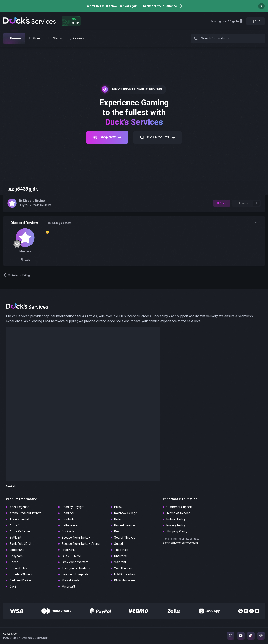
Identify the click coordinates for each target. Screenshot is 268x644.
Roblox (119, 519)
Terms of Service (178, 513)
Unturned (120, 556)
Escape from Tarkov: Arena (81, 544)
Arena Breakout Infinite (25, 513)
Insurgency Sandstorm (78, 568)
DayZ (13, 587)
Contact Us (10, 634)
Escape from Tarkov (76, 538)
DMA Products (158, 137)
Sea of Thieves (125, 538)
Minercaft (68, 587)
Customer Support (179, 507)
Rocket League (125, 525)
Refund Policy (176, 519)
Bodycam (16, 556)
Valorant (120, 562)
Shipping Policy (177, 531)
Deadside (68, 519)
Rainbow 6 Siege (126, 513)
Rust (117, 531)
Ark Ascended (19, 519)
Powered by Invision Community (26, 638)
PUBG (118, 507)
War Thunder (123, 568)
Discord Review (34, 201)
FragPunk (68, 550)
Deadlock (68, 513)
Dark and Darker (20, 580)
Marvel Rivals (71, 580)
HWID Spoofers (125, 574)
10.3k (25, 260)
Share (222, 203)
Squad (119, 544)
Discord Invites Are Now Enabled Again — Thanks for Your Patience (130, 6)
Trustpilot (12, 486)
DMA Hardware (125, 580)
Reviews (46, 205)
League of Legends (75, 574)
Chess (14, 562)
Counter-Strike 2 (21, 574)
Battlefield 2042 (20, 544)
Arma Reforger (20, 531)
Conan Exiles (18, 568)
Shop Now (107, 137)
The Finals (121, 550)
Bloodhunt (17, 550)
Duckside (68, 531)
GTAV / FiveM (71, 556)
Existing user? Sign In (226, 21)
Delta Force (70, 525)
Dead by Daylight (73, 507)
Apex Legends (19, 507)
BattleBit (15, 538)
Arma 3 (15, 525)
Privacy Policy (176, 525)
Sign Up (256, 21)
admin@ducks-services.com (180, 543)
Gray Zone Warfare (75, 562)
